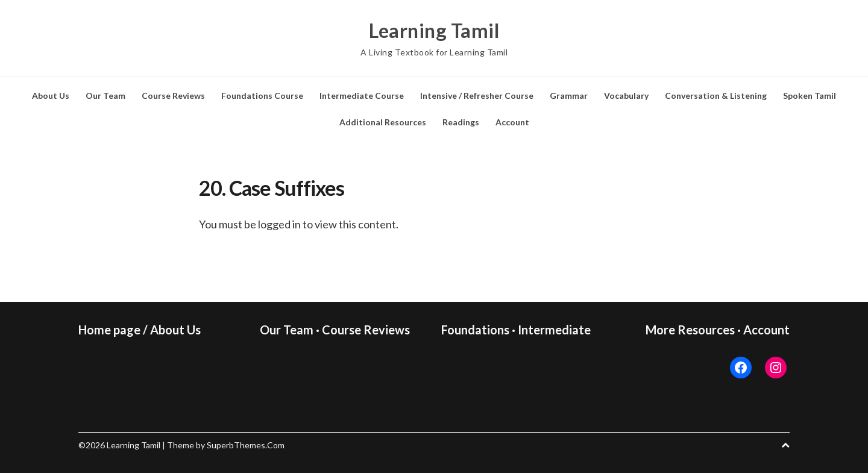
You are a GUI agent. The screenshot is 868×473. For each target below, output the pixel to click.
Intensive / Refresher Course (477, 96)
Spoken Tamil (810, 96)
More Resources (690, 330)
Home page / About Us (140, 330)
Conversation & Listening (716, 96)
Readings (461, 122)
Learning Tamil (434, 30)
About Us (51, 96)
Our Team (105, 96)
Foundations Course (262, 96)
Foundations (475, 330)
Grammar (569, 96)
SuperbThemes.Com (246, 445)
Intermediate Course (362, 96)
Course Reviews (173, 96)
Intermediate (554, 330)
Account (512, 122)
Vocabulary (626, 96)
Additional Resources (383, 122)
